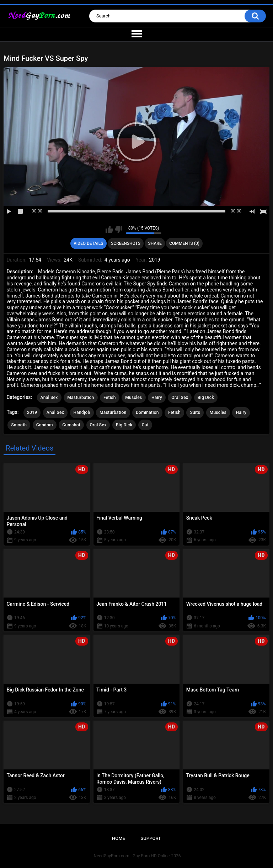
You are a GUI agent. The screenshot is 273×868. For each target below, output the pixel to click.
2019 (32, 412)
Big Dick (206, 398)
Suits (195, 412)
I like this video (109, 230)
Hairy (157, 398)
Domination (147, 412)
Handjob (82, 412)
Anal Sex (49, 398)
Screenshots (126, 243)
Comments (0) (184, 243)
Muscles (133, 398)
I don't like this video (119, 230)
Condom (45, 425)
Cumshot (71, 425)
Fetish (110, 398)
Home (119, 838)
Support (151, 838)
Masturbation (81, 398)
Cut (145, 425)
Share (155, 243)
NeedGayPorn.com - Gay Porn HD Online (132, 856)
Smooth (19, 425)
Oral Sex (180, 398)
